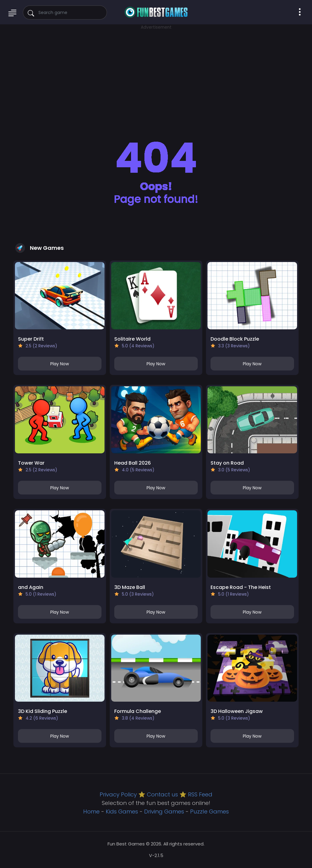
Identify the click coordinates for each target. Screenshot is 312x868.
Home (91, 811)
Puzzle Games (209, 811)
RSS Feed (200, 794)
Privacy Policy (118, 794)
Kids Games (122, 811)
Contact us (162, 794)
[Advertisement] (156, 73)
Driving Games (164, 811)
